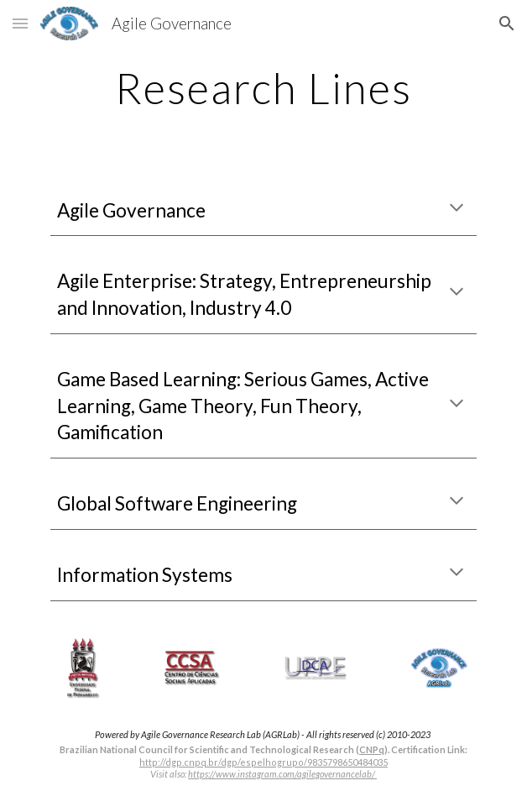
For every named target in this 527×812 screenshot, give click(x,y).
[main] (263, 88)
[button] (20, 23)
